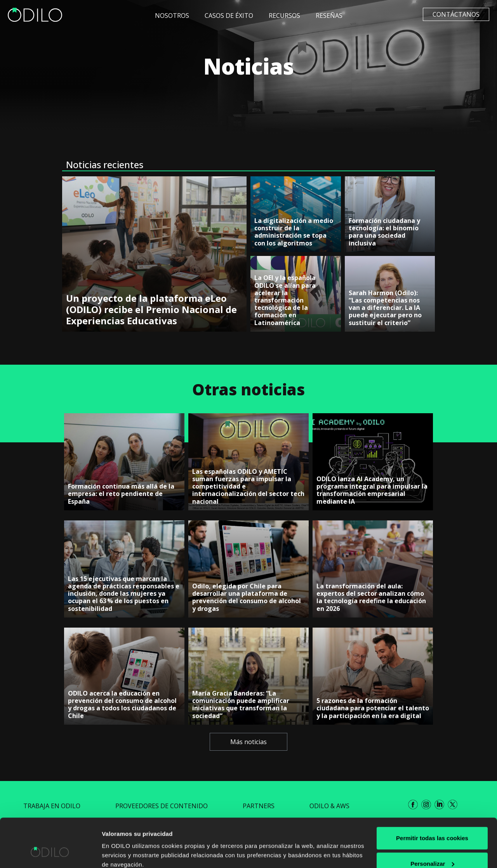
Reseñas (329, 16)
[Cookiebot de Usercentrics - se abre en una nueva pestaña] (50, 853)
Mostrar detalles (124, 844)
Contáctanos (456, 14)
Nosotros (172, 16)
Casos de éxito (229, 16)
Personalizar (432, 822)
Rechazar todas (432, 847)
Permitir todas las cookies (432, 796)
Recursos (284, 16)
